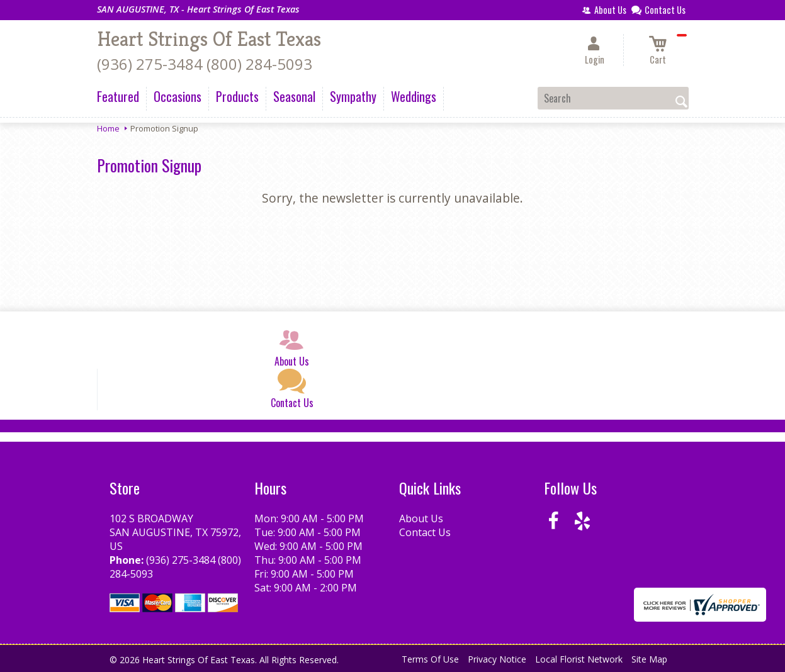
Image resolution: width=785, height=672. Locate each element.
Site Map (649, 659)
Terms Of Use (430, 659)
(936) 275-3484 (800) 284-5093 (205, 64)
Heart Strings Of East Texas (209, 39)
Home (108, 128)
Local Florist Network (579, 659)
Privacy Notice (497, 659)
